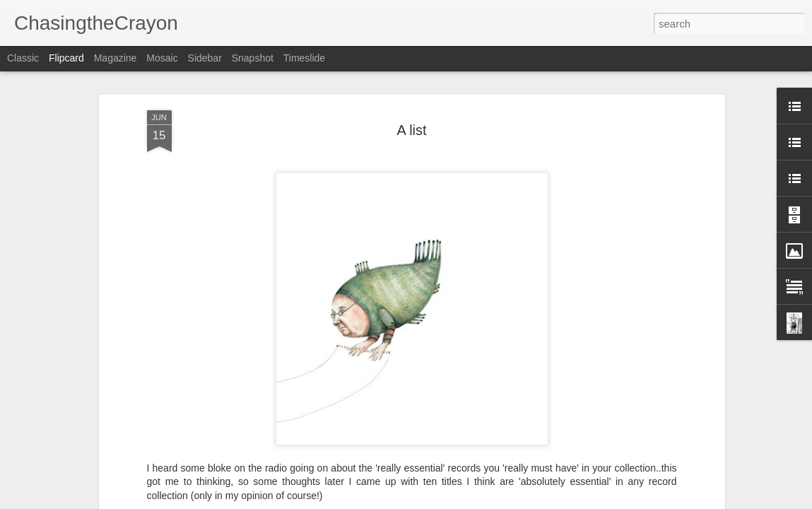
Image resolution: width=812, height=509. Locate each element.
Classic (23, 58)
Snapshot (253, 58)
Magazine (116, 58)
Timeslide (304, 58)
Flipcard (66, 58)
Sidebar (205, 58)
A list (411, 130)
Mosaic (162, 58)
